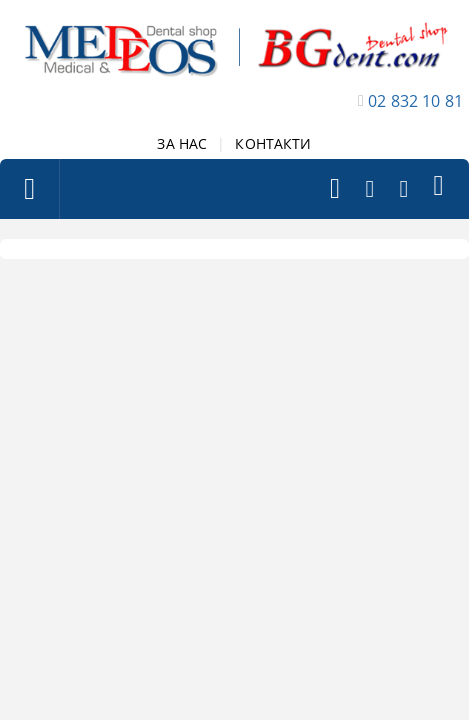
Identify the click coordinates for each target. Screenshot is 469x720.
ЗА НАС (182, 143)
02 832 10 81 (415, 101)
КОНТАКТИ (273, 143)
